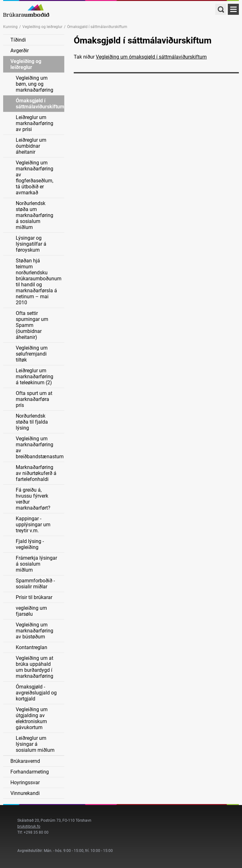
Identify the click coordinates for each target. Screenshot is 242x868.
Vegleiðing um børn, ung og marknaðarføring (35, 84)
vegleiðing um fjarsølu (31, 611)
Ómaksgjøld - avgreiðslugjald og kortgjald (36, 693)
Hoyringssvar (25, 782)
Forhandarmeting (30, 772)
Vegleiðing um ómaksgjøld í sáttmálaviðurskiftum (151, 57)
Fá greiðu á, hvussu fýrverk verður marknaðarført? (33, 499)
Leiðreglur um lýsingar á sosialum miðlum (35, 744)
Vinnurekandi (25, 793)
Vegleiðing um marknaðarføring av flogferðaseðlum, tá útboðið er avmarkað (35, 178)
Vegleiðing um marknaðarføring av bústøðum (35, 631)
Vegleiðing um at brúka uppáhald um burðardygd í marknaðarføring (35, 667)
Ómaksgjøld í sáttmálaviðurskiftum (40, 104)
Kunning (10, 27)
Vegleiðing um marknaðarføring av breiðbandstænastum (40, 448)
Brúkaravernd (25, 761)
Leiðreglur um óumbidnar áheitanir (31, 146)
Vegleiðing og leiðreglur (42, 27)
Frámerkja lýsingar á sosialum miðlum (36, 564)
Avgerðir (20, 51)
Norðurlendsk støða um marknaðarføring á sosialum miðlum (35, 215)
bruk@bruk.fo (29, 826)
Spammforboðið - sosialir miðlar (35, 584)
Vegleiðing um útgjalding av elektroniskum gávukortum (32, 718)
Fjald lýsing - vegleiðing (30, 544)
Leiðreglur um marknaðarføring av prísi (35, 123)
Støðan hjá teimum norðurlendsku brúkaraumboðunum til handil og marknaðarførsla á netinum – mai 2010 (39, 282)
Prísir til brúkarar (34, 597)
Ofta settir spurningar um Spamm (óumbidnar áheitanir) (32, 325)
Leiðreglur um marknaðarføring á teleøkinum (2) (35, 377)
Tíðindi (18, 40)
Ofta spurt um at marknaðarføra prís (34, 399)
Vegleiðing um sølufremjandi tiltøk (32, 354)
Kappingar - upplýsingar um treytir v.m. (33, 525)
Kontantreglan (32, 647)
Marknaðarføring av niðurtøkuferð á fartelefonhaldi (36, 473)
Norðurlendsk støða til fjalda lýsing (32, 422)
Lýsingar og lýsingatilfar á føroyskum (31, 244)
